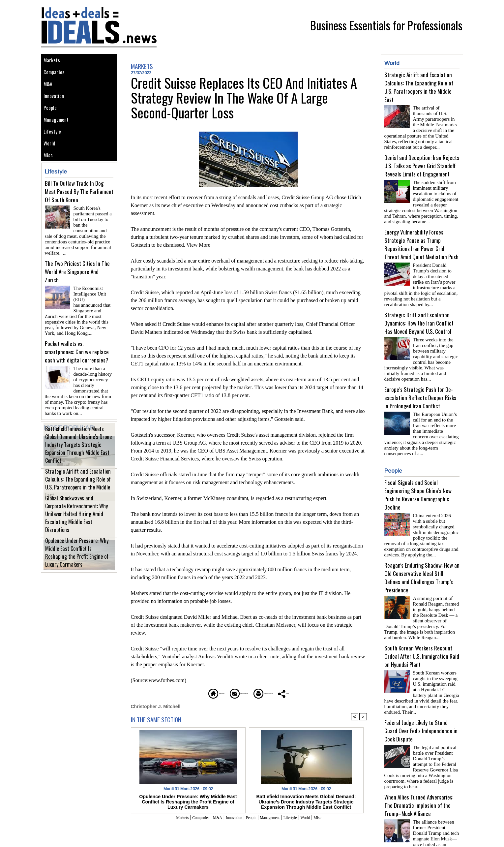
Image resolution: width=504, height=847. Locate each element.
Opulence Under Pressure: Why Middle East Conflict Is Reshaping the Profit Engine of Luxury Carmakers (78, 565)
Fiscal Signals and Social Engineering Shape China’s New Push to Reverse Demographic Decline (418, 476)
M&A (49, 91)
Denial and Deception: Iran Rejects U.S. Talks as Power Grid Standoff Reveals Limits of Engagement (422, 163)
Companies (56, 76)
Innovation (56, 106)
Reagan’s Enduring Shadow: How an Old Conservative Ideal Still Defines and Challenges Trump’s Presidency (422, 556)
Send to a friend (229, 693)
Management (59, 136)
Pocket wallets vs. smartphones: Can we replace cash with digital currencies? (77, 362)
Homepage (184, 693)
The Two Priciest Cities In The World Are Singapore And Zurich (77, 290)
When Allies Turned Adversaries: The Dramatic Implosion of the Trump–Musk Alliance (419, 776)
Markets (53, 62)
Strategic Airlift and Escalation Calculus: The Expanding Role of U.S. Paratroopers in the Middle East (76, 496)
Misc (49, 180)
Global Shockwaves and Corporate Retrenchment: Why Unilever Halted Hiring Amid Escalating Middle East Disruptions (75, 527)
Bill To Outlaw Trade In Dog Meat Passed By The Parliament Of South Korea (79, 218)
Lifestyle (54, 151)
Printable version (280, 693)
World (51, 165)
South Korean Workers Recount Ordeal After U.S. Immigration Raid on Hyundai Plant (422, 632)
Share (320, 693)
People (52, 121)
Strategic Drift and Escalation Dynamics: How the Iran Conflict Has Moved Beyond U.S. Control (419, 315)
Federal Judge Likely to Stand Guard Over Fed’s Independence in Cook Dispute (421, 704)
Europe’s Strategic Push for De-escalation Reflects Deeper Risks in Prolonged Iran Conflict (420, 387)
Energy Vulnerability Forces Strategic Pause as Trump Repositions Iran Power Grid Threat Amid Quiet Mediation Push (421, 239)
